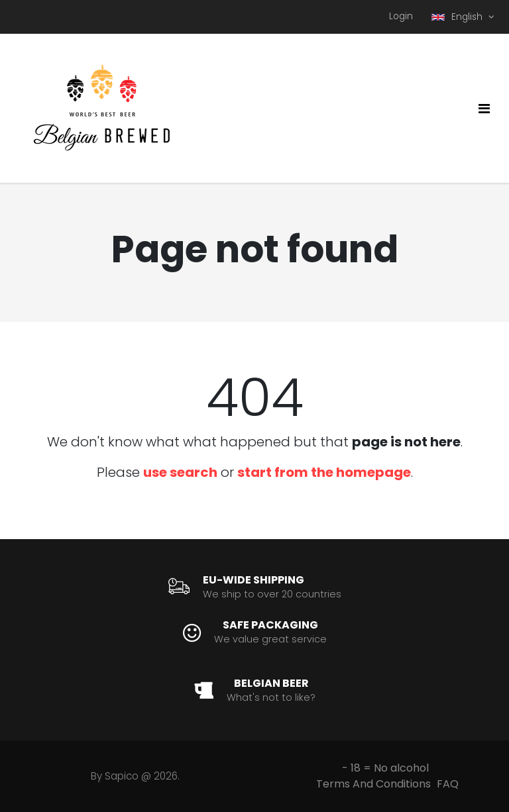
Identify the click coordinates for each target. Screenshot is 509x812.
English (458, 17)
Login (401, 16)
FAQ (448, 784)
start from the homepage (324, 472)
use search (180, 472)
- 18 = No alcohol (385, 768)
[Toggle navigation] (484, 109)
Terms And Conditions (373, 784)
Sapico (122, 776)
